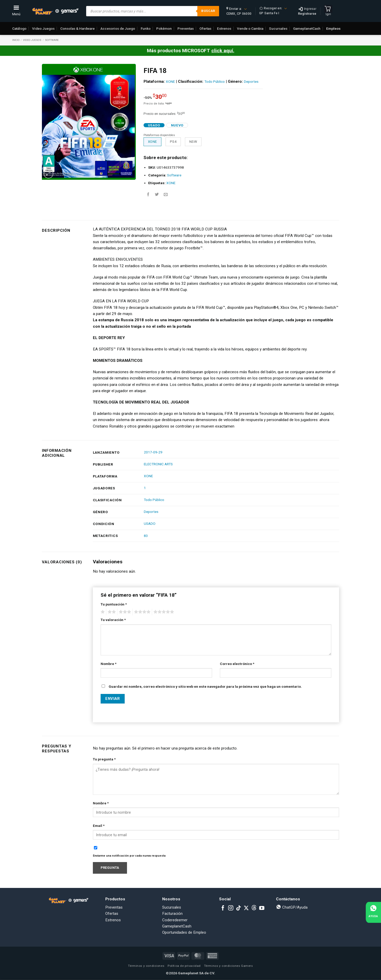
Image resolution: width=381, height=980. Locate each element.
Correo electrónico (237, 664)
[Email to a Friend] (166, 195)
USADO (150, 523)
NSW (193, 142)
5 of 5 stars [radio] (163, 612)
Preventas (186, 28)
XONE (170, 81)
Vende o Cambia (250, 28)
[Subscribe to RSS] (254, 908)
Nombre (109, 664)
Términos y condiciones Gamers (229, 966)
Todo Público (215, 81)
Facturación (172, 914)
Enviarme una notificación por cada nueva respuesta (129, 856)
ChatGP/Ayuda (292, 907)
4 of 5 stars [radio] (141, 612)
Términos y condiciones (146, 966)
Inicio (16, 40)
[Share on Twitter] (157, 195)
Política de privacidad (184, 966)
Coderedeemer (175, 920)
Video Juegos (43, 28)
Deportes (251, 81)
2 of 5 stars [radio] (111, 612)
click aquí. (223, 51)
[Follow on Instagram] (231, 908)
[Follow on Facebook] (223, 908)
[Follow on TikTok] (238, 908)
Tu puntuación (114, 604)
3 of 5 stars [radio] (124, 612)
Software (52, 40)
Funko (146, 28)
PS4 (173, 142)
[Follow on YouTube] (262, 908)
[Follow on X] (246, 908)
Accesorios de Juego (118, 28)
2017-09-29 (153, 452)
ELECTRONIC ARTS (158, 464)
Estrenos (224, 28)
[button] (48, 174)
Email (99, 826)
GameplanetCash (307, 28)
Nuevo (177, 125)
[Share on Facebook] (148, 195)
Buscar (208, 11)
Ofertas (205, 28)
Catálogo (19, 28)
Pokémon (164, 28)
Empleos (333, 28)
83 (146, 536)
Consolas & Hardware (77, 28)
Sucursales (278, 28)
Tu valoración (113, 620)
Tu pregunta (104, 759)
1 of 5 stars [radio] (102, 612)
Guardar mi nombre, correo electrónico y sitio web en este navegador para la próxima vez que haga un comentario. (205, 686)
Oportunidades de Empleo (184, 932)
